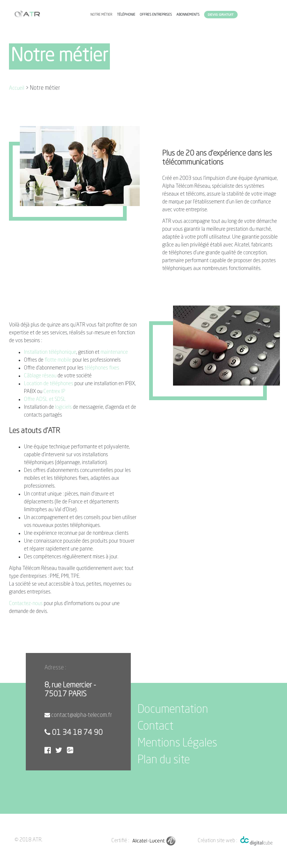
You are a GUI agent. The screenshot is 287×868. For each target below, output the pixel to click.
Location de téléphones (49, 384)
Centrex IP (54, 392)
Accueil (17, 88)
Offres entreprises (156, 15)
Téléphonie (126, 15)
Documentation (173, 710)
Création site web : (217, 841)
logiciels (63, 407)
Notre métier (101, 15)
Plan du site (164, 760)
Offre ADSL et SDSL (45, 399)
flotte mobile (58, 360)
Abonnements (188, 15)
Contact (155, 727)
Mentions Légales (177, 743)
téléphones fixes (102, 368)
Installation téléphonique (50, 352)
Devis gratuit (221, 15)
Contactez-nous (26, 604)
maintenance (114, 352)
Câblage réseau (40, 376)
